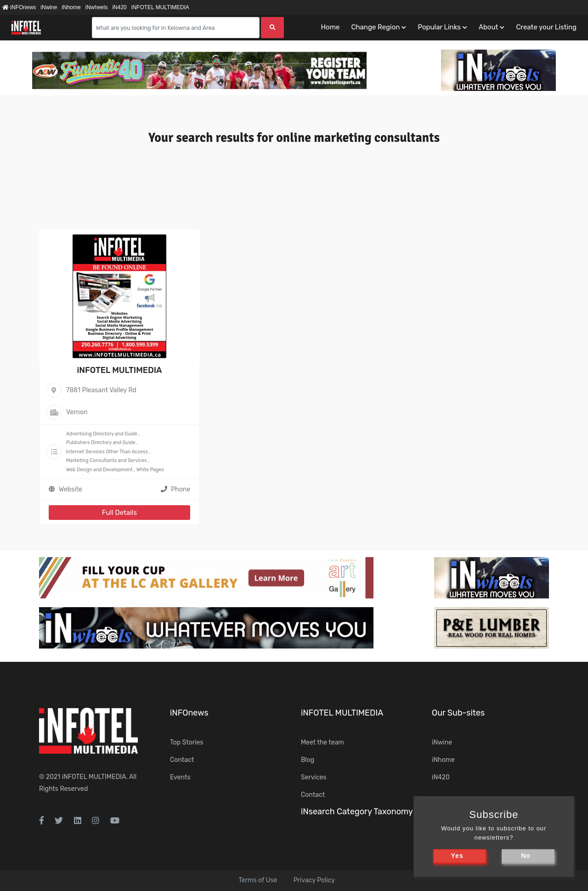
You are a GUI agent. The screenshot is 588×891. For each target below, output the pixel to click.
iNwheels (97, 7)
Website (71, 489)
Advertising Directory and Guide (102, 434)
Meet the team (322, 742)
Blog (308, 760)
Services (314, 777)
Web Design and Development (99, 470)
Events (180, 777)
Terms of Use (258, 880)
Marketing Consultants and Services (107, 460)
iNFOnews (19, 7)
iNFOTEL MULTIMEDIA (160, 7)
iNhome (71, 7)
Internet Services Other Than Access (107, 452)
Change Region (375, 27)
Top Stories (187, 742)
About (488, 27)
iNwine (49, 7)
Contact (182, 760)
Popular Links (439, 27)
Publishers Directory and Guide (101, 443)
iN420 (119, 7)
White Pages (150, 470)
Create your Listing (546, 27)
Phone (175, 489)
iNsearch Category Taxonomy (357, 812)
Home (330, 27)
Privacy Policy (314, 880)
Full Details (119, 513)
